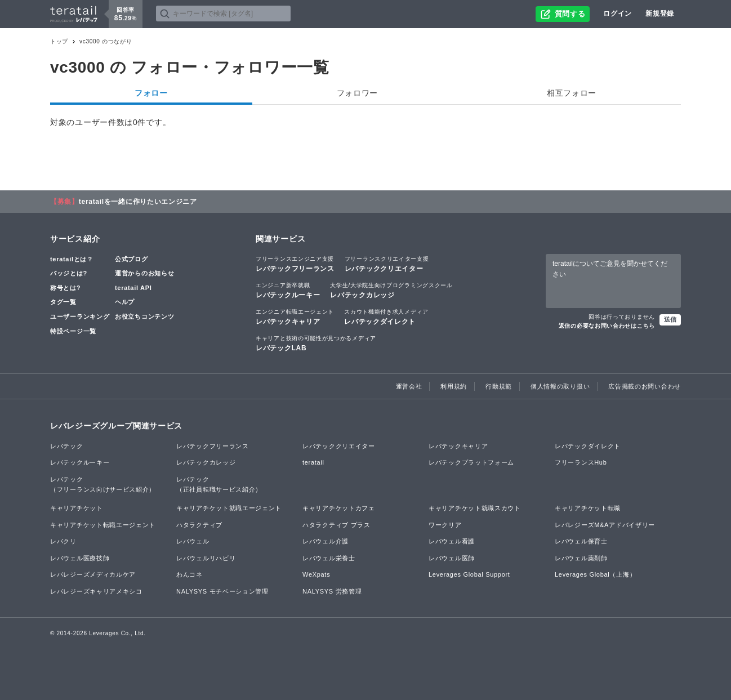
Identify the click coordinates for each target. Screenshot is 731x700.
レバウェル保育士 (581, 541)
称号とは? (65, 288)
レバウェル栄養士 (329, 558)
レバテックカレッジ (391, 290)
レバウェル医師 (452, 558)
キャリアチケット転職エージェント (103, 525)
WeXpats (316, 574)
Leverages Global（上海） (595, 574)
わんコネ (190, 574)
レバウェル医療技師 (80, 558)
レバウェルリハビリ (206, 558)
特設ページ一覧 (73, 331)
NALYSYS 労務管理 (332, 591)
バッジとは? (69, 273)
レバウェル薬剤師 (581, 558)
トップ (59, 41)
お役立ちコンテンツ (144, 316)
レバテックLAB (316, 343)
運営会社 (409, 386)
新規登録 (660, 14)
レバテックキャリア (295, 316)
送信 (670, 319)
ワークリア (445, 525)
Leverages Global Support (469, 574)
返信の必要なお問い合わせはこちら (607, 326)
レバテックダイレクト (386, 316)
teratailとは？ (72, 259)
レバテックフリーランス (295, 264)
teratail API (133, 288)
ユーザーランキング (80, 316)
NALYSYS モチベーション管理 (222, 591)
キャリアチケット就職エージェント (229, 508)
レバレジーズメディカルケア (93, 574)
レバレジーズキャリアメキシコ (96, 591)
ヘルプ (125, 302)
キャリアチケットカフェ (339, 508)
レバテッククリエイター (387, 264)
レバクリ (63, 541)
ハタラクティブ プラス (336, 525)
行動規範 (499, 386)
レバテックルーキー (288, 290)
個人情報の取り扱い (560, 386)
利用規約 (454, 386)
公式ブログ (132, 259)
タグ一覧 (63, 302)
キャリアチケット (77, 508)
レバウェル (193, 541)
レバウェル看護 (452, 541)
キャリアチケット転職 (588, 508)
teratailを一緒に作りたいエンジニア (138, 202)
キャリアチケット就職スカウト (475, 508)
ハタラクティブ (199, 525)
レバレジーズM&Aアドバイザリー (605, 525)
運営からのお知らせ (144, 273)
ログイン (618, 14)
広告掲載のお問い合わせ (645, 386)
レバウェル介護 (326, 541)
